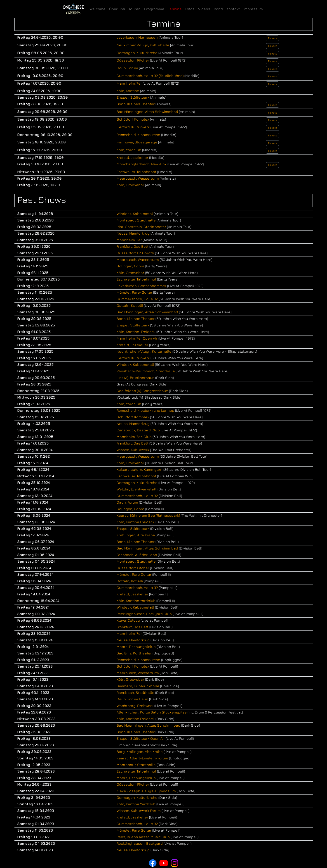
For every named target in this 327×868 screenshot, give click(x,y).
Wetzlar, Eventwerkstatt (137, 489)
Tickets (272, 38)
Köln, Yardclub (129, 150)
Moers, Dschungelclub (136, 647)
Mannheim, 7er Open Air (137, 338)
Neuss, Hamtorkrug (133, 233)
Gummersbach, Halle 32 (137, 299)
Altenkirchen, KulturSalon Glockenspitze (152, 712)
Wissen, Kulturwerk (133, 450)
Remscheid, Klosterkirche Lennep (145, 410)
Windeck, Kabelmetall (135, 364)
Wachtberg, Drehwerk (135, 706)
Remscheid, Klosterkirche (138, 135)
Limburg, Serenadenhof (137, 745)
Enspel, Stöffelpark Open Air (141, 738)
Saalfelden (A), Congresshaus (142, 391)
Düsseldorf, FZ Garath (135, 253)
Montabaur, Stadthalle (136, 220)
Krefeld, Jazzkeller (132, 157)
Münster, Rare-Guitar (134, 292)
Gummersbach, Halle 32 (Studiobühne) (150, 76)
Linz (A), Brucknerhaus (135, 378)
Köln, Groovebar (130, 185)
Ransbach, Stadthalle (135, 692)
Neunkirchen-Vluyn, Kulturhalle (144, 351)
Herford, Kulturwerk (133, 127)
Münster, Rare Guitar (134, 574)
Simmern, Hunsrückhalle (138, 686)
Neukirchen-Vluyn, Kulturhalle (143, 45)
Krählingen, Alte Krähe (136, 535)
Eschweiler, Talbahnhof (136, 172)
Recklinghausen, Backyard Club (144, 614)
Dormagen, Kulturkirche (137, 53)
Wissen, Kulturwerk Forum (139, 811)
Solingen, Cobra (131, 266)
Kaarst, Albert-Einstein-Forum (142, 758)
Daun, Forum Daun (132, 699)
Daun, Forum (127, 68)
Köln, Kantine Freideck (136, 522)
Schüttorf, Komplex (133, 119)
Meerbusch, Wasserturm (138, 178)
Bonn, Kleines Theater (136, 104)
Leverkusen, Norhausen (137, 37)
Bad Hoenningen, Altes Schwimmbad (148, 725)
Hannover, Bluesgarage (137, 142)
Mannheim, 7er (129, 83)
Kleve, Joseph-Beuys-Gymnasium (146, 791)
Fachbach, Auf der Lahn (137, 555)
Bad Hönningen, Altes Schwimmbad (147, 112)
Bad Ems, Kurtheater (134, 653)
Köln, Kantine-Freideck (136, 332)
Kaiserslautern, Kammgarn (140, 469)
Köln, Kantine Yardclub (136, 601)
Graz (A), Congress (132, 384)
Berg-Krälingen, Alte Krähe (140, 751)
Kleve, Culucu (128, 620)
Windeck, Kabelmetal (135, 214)
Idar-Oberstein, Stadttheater (141, 227)
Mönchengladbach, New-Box (142, 164)
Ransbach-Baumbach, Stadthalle (146, 371)
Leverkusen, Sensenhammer (141, 286)
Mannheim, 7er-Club (134, 437)
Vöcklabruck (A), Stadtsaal (139, 397)
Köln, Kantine (128, 91)
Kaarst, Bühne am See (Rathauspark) (148, 515)
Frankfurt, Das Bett (133, 246)
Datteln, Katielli (130, 305)
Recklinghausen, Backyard (140, 843)
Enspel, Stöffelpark (133, 97)
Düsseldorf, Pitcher (133, 60)
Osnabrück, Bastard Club (138, 430)
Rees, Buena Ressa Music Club (143, 837)
